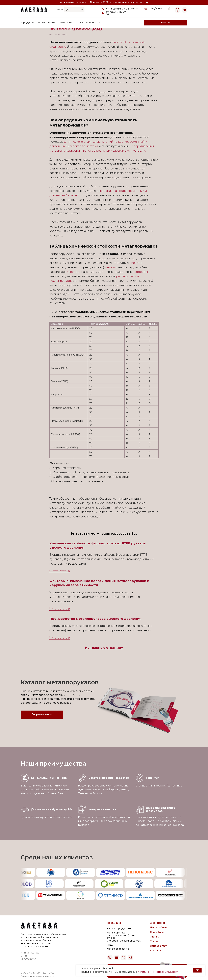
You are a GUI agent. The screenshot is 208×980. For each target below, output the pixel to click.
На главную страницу (104, 648)
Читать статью (60, 571)
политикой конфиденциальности (159, 972)
